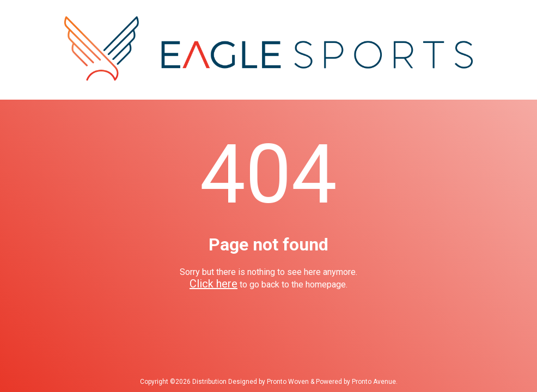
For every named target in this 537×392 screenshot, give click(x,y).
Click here (213, 284)
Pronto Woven (288, 382)
